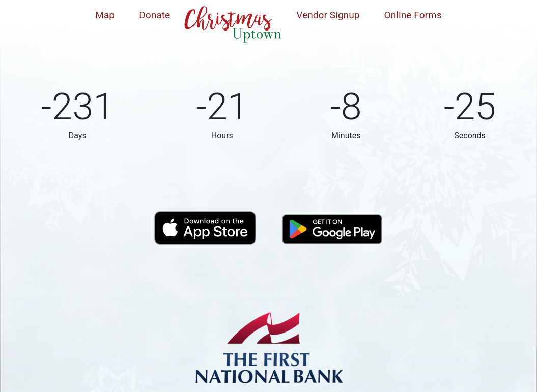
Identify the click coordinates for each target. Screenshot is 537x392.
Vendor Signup (328, 15)
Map (105, 15)
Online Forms (413, 15)
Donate (154, 15)
